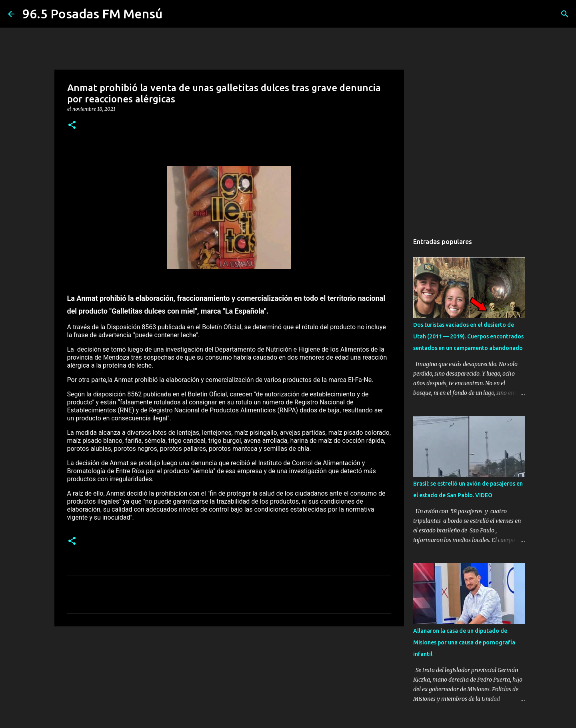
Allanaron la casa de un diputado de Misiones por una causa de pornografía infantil (464, 642)
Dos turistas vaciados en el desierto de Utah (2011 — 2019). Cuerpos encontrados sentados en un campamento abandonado (468, 336)
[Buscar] (565, 14)
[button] (72, 125)
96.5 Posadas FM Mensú (92, 14)
